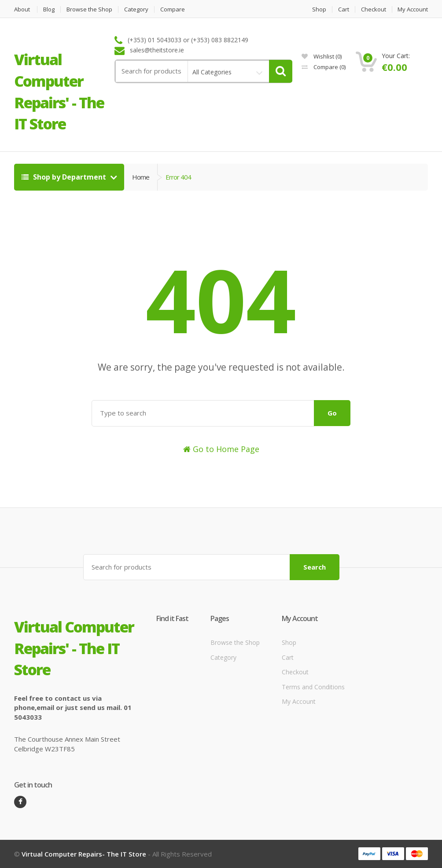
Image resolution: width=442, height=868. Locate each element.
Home (141, 177)
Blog (49, 9)
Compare (173, 9)
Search (315, 567)
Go (332, 413)
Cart (344, 9)
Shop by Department (65, 177)
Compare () (324, 67)
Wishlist (322, 56)
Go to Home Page (221, 449)
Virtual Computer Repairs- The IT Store (84, 854)
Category (136, 9)
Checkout (374, 9)
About (22, 9)
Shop (319, 9)
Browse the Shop (89, 9)
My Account (413, 9)
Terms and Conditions (313, 687)
